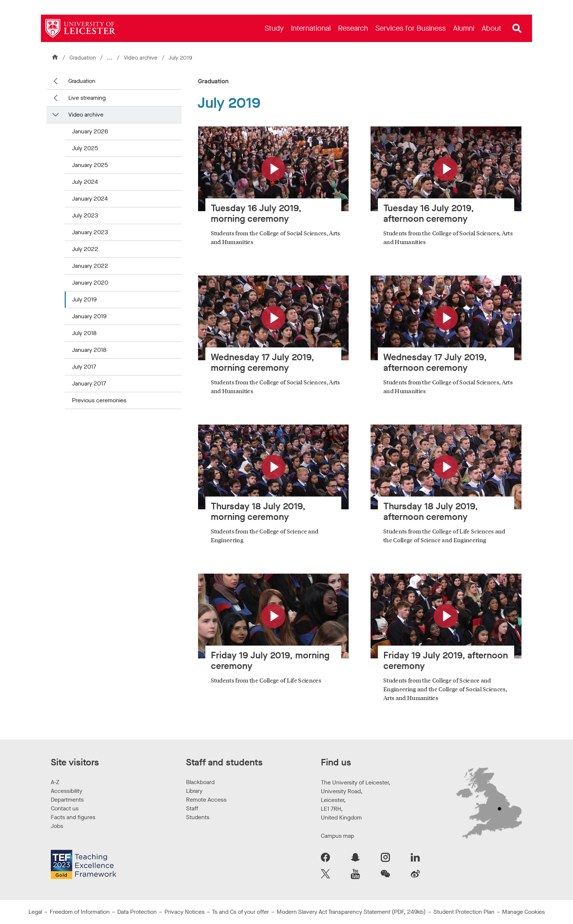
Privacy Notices (185, 912)
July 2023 (85, 215)
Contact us (65, 808)
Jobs (57, 826)
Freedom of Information (80, 912)
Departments (67, 800)
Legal (35, 912)
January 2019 (89, 316)
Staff (192, 808)
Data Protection (137, 912)
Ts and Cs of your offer (240, 912)
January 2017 (89, 383)
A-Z (55, 782)
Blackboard (200, 782)
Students (198, 817)
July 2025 (85, 148)
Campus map (337, 836)
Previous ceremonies (99, 400)
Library (194, 791)
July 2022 (85, 249)
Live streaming (87, 98)
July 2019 (84, 299)
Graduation (83, 58)
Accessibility (67, 791)
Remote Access (206, 800)
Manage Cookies (523, 912)
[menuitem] (274, 28)
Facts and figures (73, 817)
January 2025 (90, 165)
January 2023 (90, 232)
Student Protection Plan (464, 912)
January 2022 (90, 266)
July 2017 (84, 367)
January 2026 (90, 131)
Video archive (141, 58)
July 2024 (85, 182)
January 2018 (89, 350)
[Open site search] (517, 28)
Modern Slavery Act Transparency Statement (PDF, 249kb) (351, 912)
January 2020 (90, 283)
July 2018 (84, 333)
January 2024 (90, 199)
